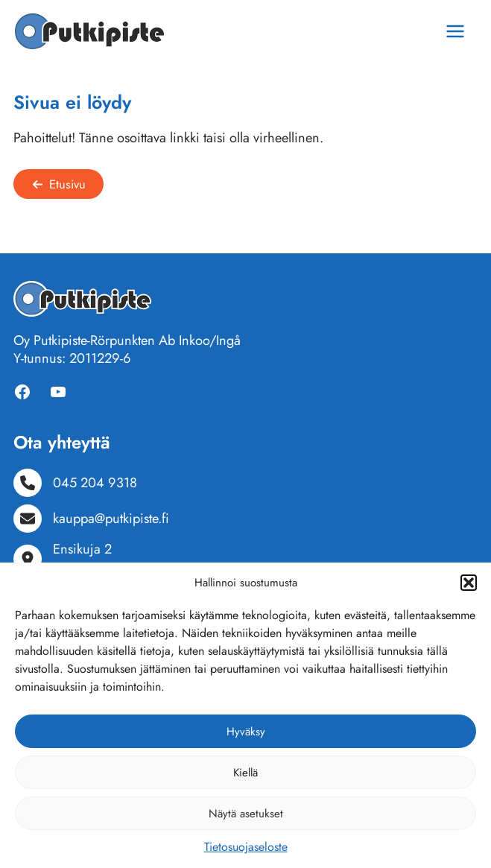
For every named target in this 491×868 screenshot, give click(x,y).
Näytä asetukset (246, 814)
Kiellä (245, 773)
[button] (469, 583)
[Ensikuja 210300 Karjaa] (72, 558)
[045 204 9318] (75, 483)
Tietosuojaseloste (246, 847)
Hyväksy (246, 732)
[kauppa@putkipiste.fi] (91, 519)
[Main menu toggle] (456, 31)
